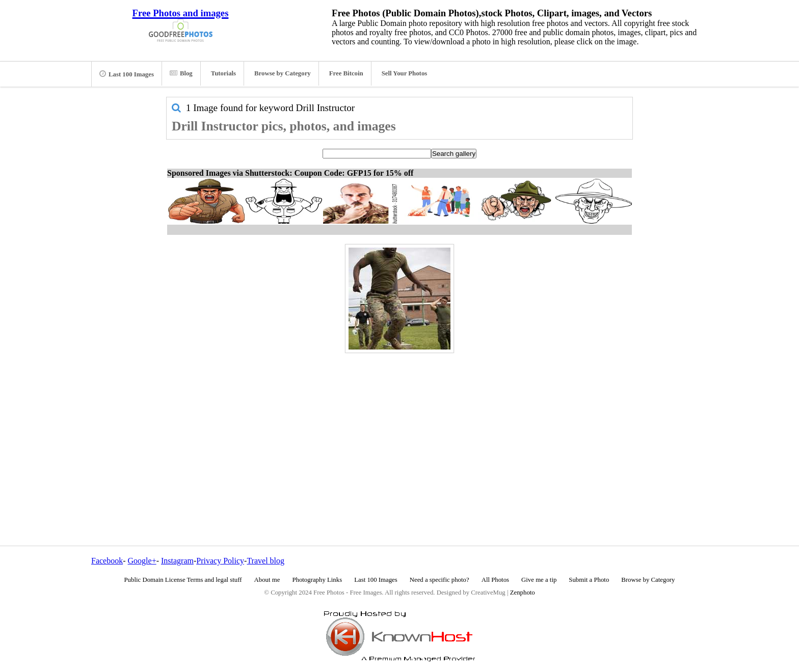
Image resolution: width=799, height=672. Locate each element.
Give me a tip (539, 580)
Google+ (142, 561)
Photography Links (317, 580)
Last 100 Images (127, 74)
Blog (181, 73)
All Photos (495, 580)
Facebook (107, 561)
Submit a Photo (589, 580)
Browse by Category (283, 73)
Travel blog (265, 561)
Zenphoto (523, 593)
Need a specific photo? (440, 580)
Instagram (177, 561)
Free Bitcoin (346, 73)
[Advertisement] (400, 427)
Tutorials (223, 73)
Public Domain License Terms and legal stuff (183, 580)
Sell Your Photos (405, 73)
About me (267, 580)
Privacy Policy (220, 561)
